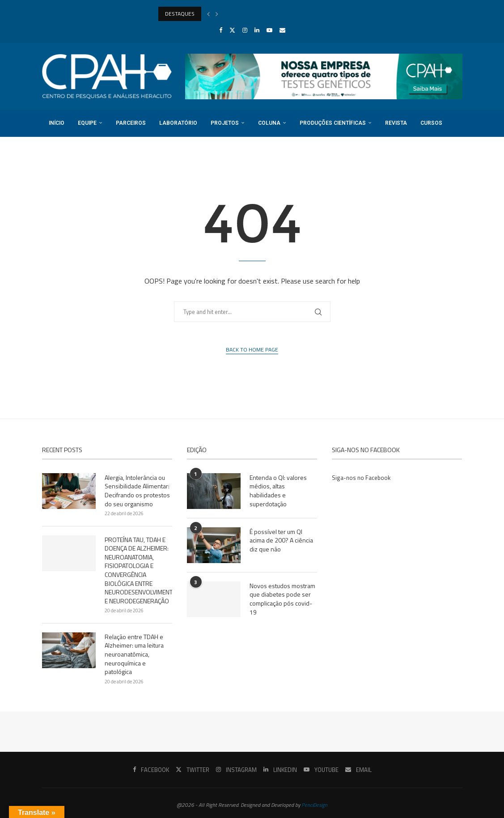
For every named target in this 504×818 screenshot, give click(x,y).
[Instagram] (245, 30)
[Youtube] (269, 30)
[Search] (458, 176)
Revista (396, 123)
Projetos (225, 123)
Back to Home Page (252, 350)
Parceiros (131, 123)
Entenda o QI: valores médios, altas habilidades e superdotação (278, 491)
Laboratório (178, 123)
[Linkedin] (257, 30)
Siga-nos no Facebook (361, 478)
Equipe (87, 123)
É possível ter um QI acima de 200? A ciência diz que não (281, 540)
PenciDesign (314, 805)
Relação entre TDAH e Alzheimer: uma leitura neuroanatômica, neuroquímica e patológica (134, 654)
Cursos (431, 123)
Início (57, 123)
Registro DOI (67, 149)
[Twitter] (232, 30)
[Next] (217, 14)
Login (113, 149)
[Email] (282, 30)
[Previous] (208, 14)
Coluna (269, 123)
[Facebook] (221, 30)
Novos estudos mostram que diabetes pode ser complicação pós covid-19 (282, 599)
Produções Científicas (333, 123)
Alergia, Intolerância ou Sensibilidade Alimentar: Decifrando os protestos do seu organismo (137, 491)
